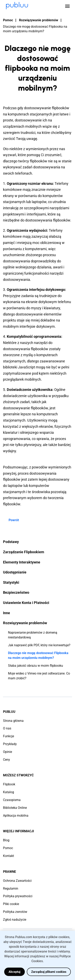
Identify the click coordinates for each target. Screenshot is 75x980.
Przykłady (10, 744)
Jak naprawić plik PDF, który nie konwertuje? (39, 645)
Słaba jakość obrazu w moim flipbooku (35, 666)
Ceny (6, 760)
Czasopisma (12, 800)
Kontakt (8, 856)
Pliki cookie (11, 904)
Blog (6, 840)
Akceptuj (14, 972)
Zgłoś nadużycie (15, 920)
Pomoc (8, 20)
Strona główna (13, 721)
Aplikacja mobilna (16, 816)
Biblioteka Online (15, 808)
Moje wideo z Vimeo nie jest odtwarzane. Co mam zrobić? (39, 676)
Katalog (8, 792)
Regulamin (11, 888)
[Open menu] (67, 6)
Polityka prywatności (18, 896)
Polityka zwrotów (15, 912)
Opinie (7, 752)
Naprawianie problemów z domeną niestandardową (33, 635)
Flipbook (9, 784)
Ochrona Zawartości (17, 881)
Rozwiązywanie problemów (39, 20)
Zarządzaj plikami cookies (49, 972)
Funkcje (8, 736)
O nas (7, 728)
